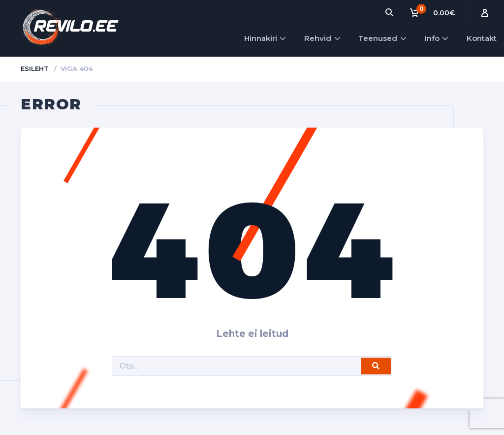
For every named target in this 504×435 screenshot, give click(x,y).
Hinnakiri (261, 38)
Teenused (378, 38)
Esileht (35, 68)
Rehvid (318, 38)
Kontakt (482, 38)
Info (432, 38)
